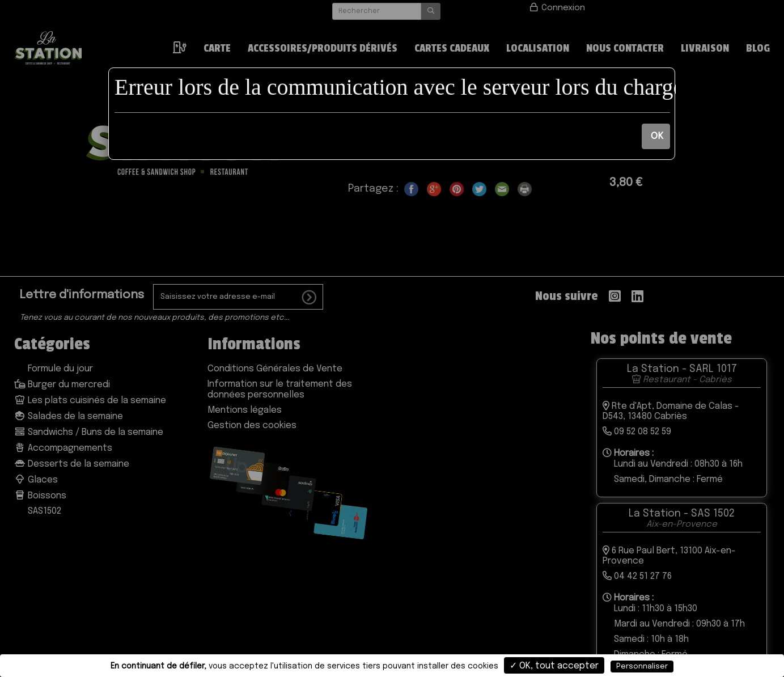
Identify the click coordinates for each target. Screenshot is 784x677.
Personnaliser (642, 667)
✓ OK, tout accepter (554, 666)
